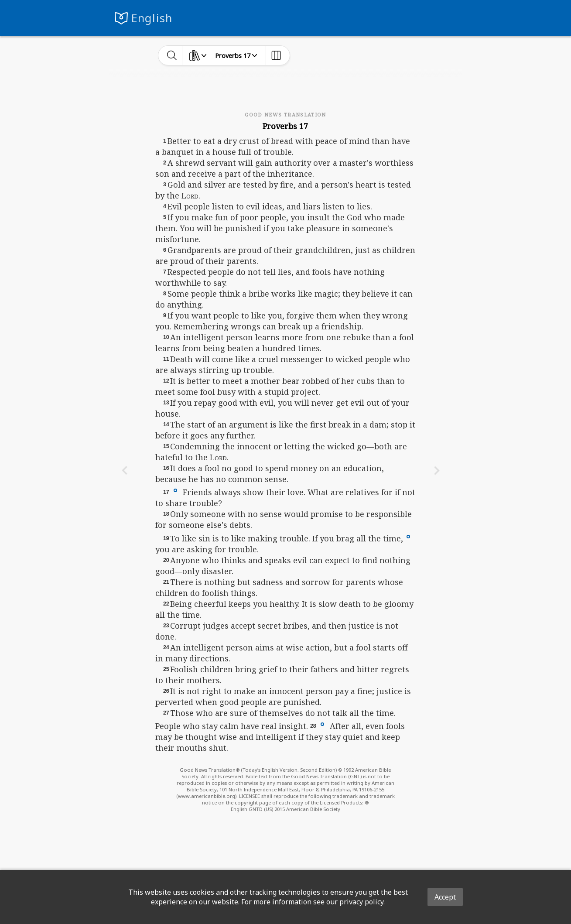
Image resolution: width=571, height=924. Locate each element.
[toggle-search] (172, 55)
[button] (175, 490)
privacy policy (361, 902)
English (152, 18)
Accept (445, 897)
